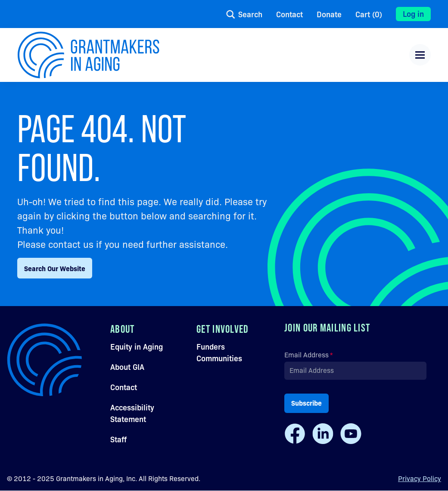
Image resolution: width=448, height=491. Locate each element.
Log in (413, 13)
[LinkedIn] (323, 434)
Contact (289, 14)
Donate (329, 14)
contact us (71, 244)
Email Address (306, 355)
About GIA (127, 366)
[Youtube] (351, 434)
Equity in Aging (137, 346)
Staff (118, 439)
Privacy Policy (420, 478)
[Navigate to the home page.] (88, 55)
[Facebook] (295, 434)
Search (250, 14)
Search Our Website (55, 268)
